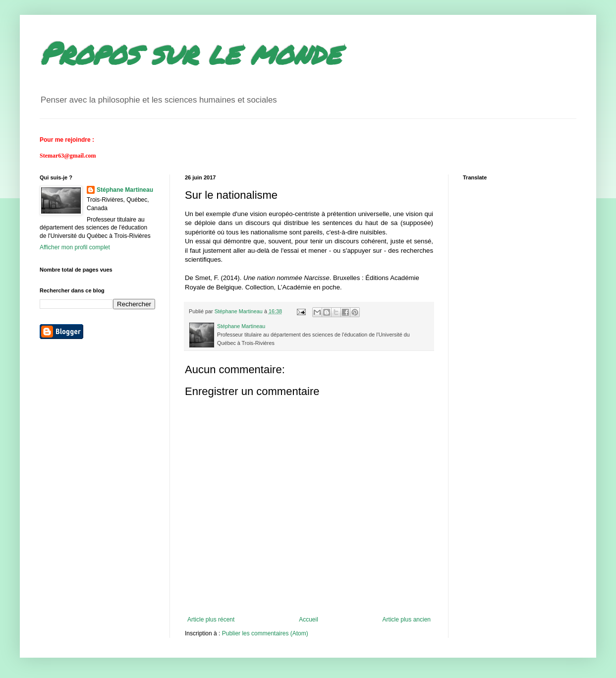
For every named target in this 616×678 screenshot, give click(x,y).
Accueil (308, 620)
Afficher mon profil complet (75, 247)
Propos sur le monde (190, 53)
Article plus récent (211, 620)
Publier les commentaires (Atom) (265, 633)
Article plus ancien (407, 620)
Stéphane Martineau (125, 190)
